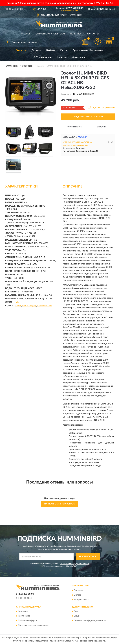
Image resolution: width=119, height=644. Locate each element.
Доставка (78, 590)
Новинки (76, 34)
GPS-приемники (43, 57)
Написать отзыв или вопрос (59, 504)
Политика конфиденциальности (90, 621)
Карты (64, 50)
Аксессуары (79, 57)
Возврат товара (82, 600)
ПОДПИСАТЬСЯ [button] (88, 557)
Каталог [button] (25, 34)
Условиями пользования (54, 566)
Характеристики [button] (75, 127)
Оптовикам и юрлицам (50, 34)
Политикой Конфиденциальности (75, 564)
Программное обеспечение (88, 50)
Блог (76, 611)
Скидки (77, 616)
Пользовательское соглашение (33, 625)
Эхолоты (21, 50)
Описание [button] (102, 127)
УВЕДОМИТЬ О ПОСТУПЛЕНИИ (88, 117)
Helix (17, 302)
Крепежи (62, 57)
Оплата (77, 595)
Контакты (93, 34)
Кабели (51, 50)
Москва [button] (83, 137)
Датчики (36, 50)
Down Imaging (29, 306)
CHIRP (18, 306)
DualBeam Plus (45, 306)
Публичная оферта (27, 621)
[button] (69, 10)
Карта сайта (24, 616)
